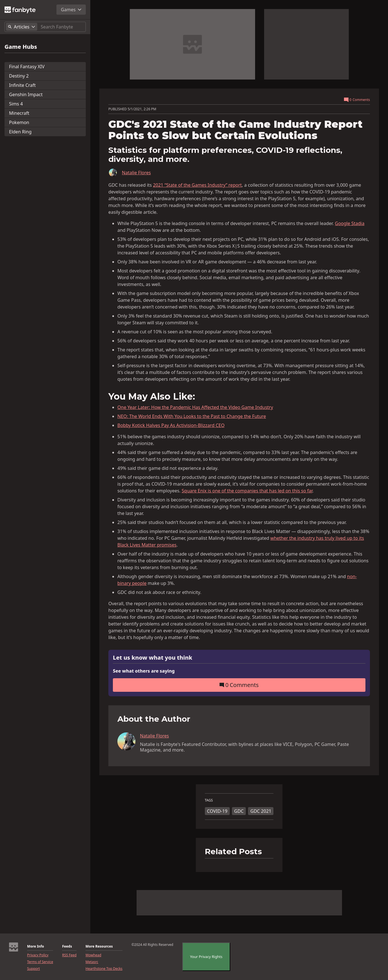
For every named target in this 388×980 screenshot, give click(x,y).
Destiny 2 (19, 76)
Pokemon (19, 122)
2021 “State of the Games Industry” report (197, 185)
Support (33, 969)
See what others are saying (144, 671)
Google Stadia (350, 223)
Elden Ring (20, 132)
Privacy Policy (38, 955)
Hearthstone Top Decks (104, 969)
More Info (36, 946)
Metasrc (92, 962)
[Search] (62, 27)
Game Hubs (21, 47)
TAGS (209, 800)
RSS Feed (69, 955)
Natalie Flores (136, 173)
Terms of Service (40, 962)
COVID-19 (217, 811)
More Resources (99, 946)
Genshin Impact (26, 94)
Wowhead (93, 955)
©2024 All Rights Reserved (152, 945)
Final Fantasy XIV (27, 67)
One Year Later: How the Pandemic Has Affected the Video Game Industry (195, 407)
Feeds (67, 946)
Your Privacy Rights (206, 957)
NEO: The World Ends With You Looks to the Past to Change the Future (192, 416)
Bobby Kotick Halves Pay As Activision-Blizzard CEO (171, 425)
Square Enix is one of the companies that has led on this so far (247, 491)
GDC (239, 811)
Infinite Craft (22, 85)
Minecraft (19, 113)
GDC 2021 (261, 811)
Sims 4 (16, 104)
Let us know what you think (153, 658)
